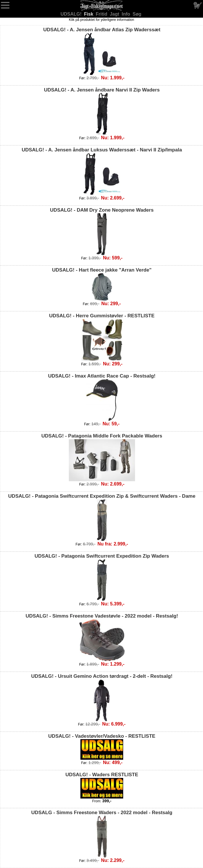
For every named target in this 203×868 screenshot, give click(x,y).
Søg (137, 14)
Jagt (115, 14)
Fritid (102, 14)
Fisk (89, 14)
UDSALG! (72, 14)
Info (127, 14)
